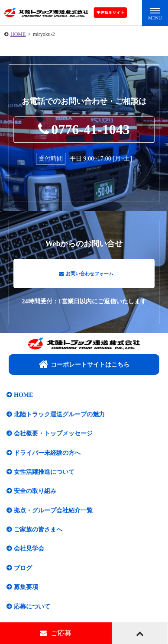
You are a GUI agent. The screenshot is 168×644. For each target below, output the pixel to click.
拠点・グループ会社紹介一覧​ (53, 514)
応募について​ (32, 610)
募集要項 (26, 591)
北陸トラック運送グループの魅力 (59, 418)
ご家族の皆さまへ (38, 534)
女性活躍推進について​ (44, 476)
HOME (18, 34)
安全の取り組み (35, 495)
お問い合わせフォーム (86, 275)
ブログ (23, 572)
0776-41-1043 (84, 129)
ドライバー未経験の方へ (47, 457)
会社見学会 (29, 553)
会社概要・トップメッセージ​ (53, 438)
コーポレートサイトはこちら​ (84, 368)
